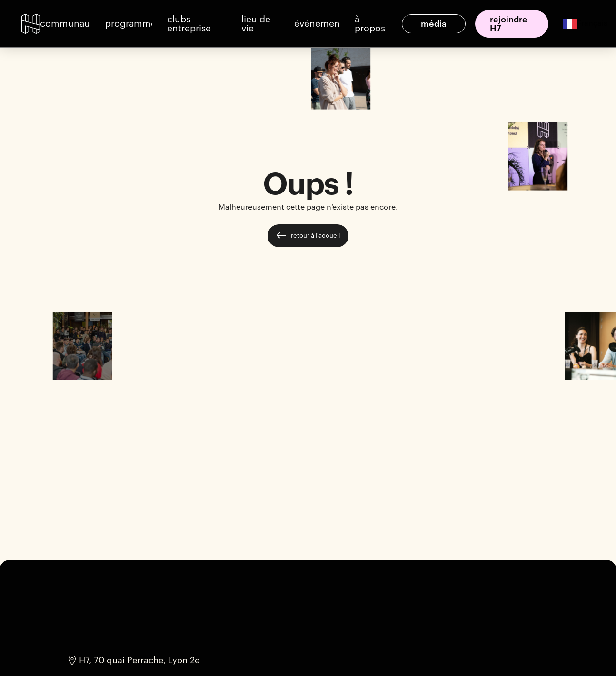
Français (585, 23)
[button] (65, 24)
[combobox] (578, 24)
